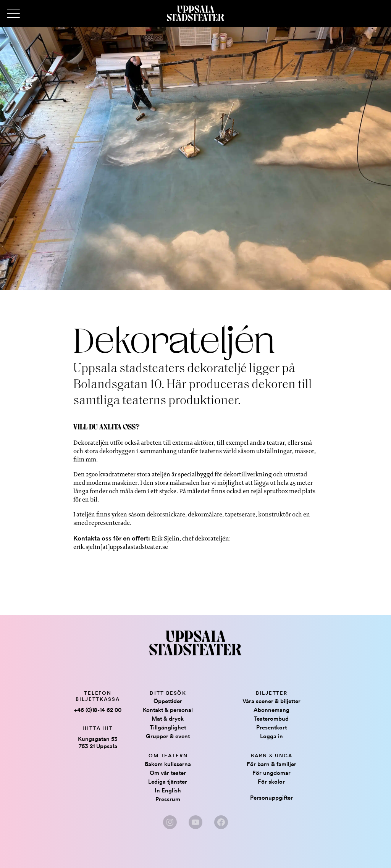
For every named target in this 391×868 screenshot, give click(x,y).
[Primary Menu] (13, 14)
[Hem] (195, 13)
